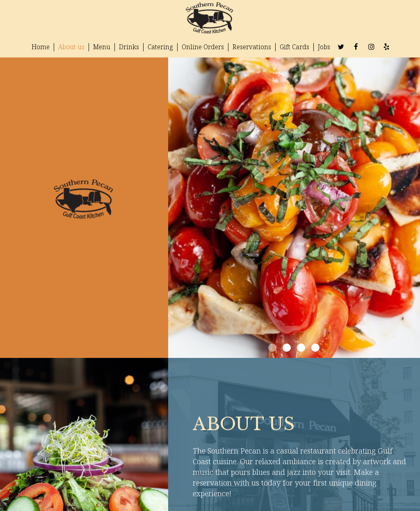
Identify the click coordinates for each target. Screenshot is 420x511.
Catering (160, 47)
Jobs (324, 47)
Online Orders (203, 47)
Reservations (252, 47)
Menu (102, 47)
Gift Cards (294, 47)
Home (41, 47)
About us (71, 47)
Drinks (129, 47)
